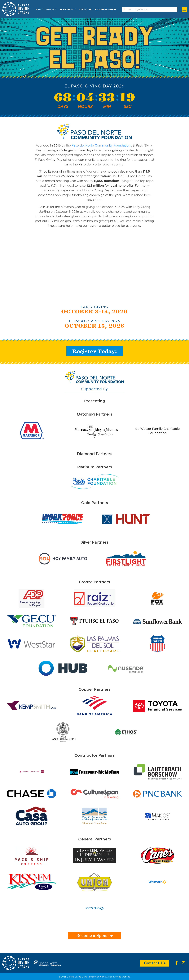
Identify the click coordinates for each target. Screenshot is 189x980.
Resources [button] (67, 9)
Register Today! (95, 351)
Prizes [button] (50, 9)
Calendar (85, 9)
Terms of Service (96, 976)
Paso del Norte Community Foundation (101, 145)
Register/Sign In (105, 9)
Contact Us (155, 963)
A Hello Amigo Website (118, 976)
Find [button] (38, 9)
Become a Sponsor (94, 935)
